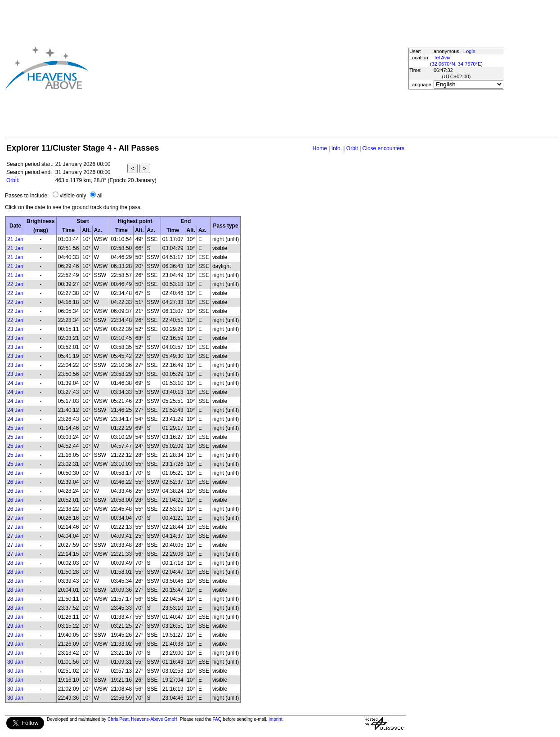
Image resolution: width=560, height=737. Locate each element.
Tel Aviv (442, 58)
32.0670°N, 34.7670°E (457, 64)
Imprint (276, 719)
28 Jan (15, 563)
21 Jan (15, 239)
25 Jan (15, 428)
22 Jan (15, 284)
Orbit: (13, 180)
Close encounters (383, 148)
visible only (73, 196)
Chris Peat (118, 719)
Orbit (352, 148)
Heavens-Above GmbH (154, 719)
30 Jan (15, 662)
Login (469, 51)
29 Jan (15, 617)
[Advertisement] (248, 68)
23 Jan (15, 329)
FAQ (217, 719)
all (100, 196)
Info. (337, 148)
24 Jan (15, 383)
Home (320, 148)
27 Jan (15, 518)
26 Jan (15, 473)
